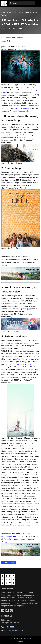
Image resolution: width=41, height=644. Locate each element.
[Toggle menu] (38, 3)
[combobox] (22, 3)
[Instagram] (12, 610)
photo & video (17, 38)
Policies (20, 641)
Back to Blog (8, 563)
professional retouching (10, 259)
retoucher (24, 517)
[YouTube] (3, 610)
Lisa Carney (18, 28)
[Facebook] (7, 610)
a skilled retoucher (22, 108)
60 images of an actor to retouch (25, 364)
